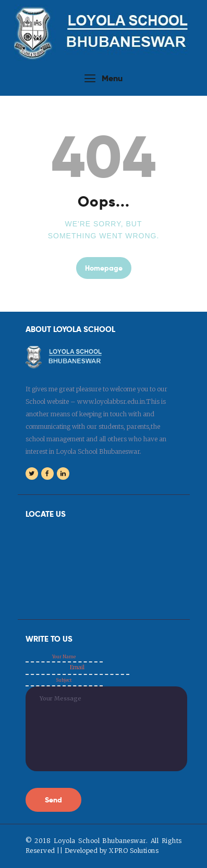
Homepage (104, 268)
